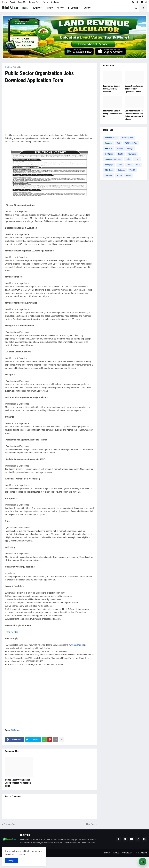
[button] (136, 8)
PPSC (129, 165)
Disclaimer (55, 2)
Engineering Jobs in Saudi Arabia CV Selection (112, 89)
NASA (120, 165)
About (12, 2)
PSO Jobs (17, 67)
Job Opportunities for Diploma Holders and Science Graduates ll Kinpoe (134, 115)
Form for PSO (12, 632)
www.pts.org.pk (76, 645)
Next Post (91, 824)
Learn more (21, 854)
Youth (119, 175)
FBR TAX (109, 148)
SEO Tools (109, 170)
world (129, 175)
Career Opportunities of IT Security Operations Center (134, 89)
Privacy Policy (35, 2)
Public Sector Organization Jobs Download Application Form (18, 783)
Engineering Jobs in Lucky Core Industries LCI (113, 114)
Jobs (128, 159)
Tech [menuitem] (49, 8)
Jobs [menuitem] (87, 8)
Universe (109, 175)
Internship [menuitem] (73, 8)
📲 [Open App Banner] (143, 862)
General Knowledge (125, 148)
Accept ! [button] (12, 860)
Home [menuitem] (25, 8)
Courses (108, 143)
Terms (46, 2)
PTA (138, 165)
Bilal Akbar (10, 8)
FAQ (118, 143)
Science (121, 170)
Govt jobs (109, 154)
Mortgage (109, 165)
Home (5, 2)
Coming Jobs (128, 138)
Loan (137, 159)
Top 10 (132, 170)
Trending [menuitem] (36, 8)
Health (120, 154)
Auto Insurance (111, 138)
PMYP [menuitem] (59, 8)
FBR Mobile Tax (131, 143)
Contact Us (22, 2)
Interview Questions (113, 159)
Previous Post (10, 824)
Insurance (132, 154)
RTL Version (141, 853)
